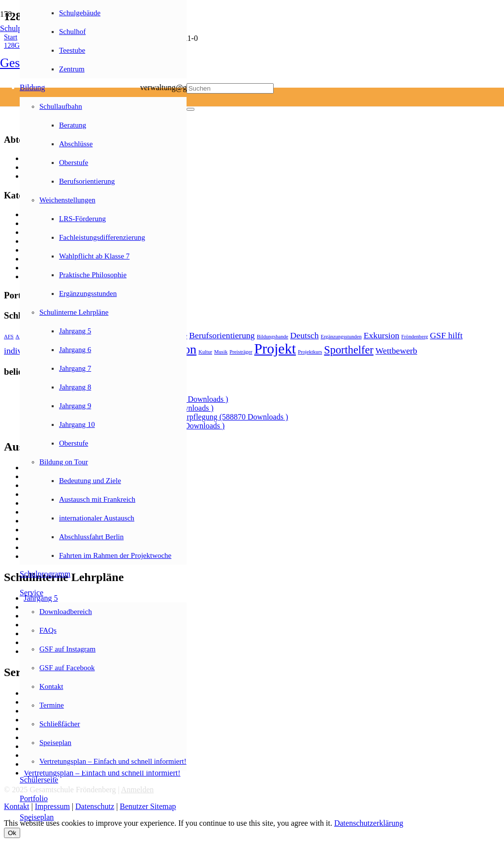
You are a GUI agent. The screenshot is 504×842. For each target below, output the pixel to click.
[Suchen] (230, 88)
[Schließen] (190, 109)
